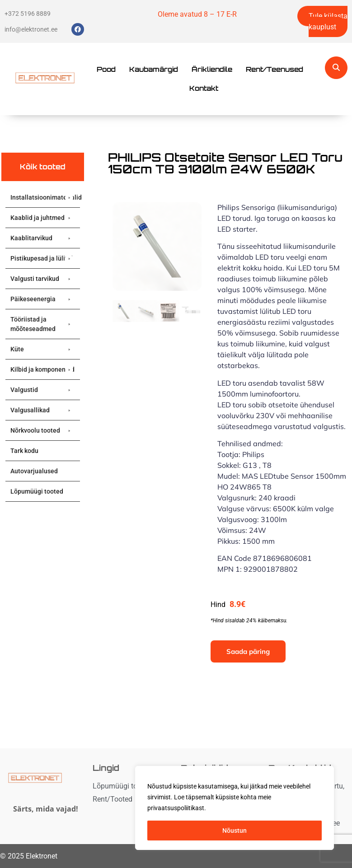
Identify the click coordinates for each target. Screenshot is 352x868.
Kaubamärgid (154, 69)
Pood (106, 69)
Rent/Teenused (275, 69)
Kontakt (204, 88)
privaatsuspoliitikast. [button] (177, 808)
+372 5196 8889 (28, 14)
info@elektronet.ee (31, 29)
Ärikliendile (212, 69)
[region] (235, 808)
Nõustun (235, 831)
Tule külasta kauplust (328, 21)
